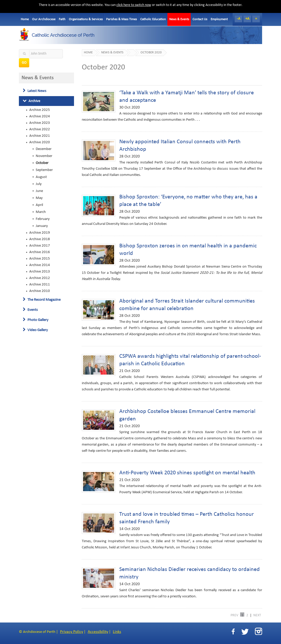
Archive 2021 (40, 136)
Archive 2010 (40, 291)
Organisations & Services (86, 19)
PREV (234, 615)
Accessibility (98, 632)
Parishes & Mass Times (121, 19)
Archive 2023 (40, 123)
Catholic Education (153, 19)
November (44, 156)
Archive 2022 (40, 129)
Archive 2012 (40, 278)
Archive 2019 (40, 233)
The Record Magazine (42, 300)
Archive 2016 (40, 252)
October (42, 163)
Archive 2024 (40, 116)
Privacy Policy (72, 632)
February (43, 219)
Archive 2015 (40, 259)
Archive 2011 (40, 284)
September (44, 170)
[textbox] (41, 54)
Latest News (35, 91)
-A (239, 19)
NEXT (257, 615)
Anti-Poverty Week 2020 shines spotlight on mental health (187, 473)
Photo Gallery (36, 320)
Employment (219, 19)
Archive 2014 (40, 265)
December (44, 149)
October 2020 (151, 53)
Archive (31, 101)
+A (247, 19)
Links (117, 632)
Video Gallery (35, 330)
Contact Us (200, 19)
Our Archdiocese (44, 19)
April (39, 205)
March (41, 212)
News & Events (179, 19)
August (41, 177)
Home (25, 19)
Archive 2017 (40, 246)
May (39, 198)
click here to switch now (134, 5)
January (42, 226)
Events (30, 310)
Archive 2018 (40, 239)
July (39, 184)
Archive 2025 (40, 110)
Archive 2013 (40, 271)
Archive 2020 (40, 142)
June (39, 191)
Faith (62, 19)
